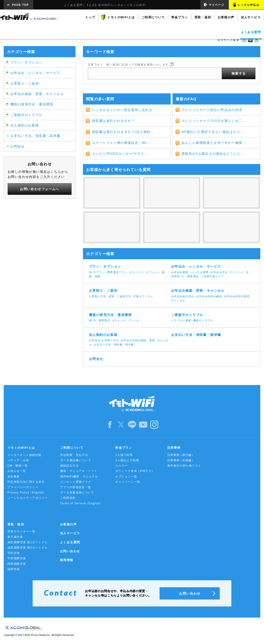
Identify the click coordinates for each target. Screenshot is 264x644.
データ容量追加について (77, 492)
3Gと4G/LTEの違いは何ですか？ (231, 193)
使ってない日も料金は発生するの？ (172, 193)
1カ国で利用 (124, 455)
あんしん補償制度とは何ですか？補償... (214, 143)
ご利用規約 (68, 498)
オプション (153, 272)
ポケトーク (136, 272)
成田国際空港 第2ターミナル (28, 548)
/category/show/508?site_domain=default (7, 104)
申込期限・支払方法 (74, 455)
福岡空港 (14, 569)
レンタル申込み (248, 5)
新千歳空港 (15, 537)
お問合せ (18, 146)
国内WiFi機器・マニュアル (79, 477)
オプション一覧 (126, 477)
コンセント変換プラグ (76, 482)
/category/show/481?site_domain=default (7, 115)
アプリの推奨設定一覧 (76, 487)
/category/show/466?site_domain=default (7, 73)
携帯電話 (104, 320)
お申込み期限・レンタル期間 (190, 272)
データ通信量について (76, 460)
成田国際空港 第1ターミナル (28, 542)
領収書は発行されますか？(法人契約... (123, 132)
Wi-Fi (93, 320)
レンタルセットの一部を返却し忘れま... (124, 110)
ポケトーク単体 (135, 471)
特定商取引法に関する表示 (26, 482)
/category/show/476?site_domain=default (7, 94)
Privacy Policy (27, 493)
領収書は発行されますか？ (113, 121)
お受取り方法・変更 (102, 296)
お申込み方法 (219, 272)
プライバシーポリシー (23, 487)
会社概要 (14, 477)
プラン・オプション (27, 62)
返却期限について (172, 227)
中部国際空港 (17, 558)
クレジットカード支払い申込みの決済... (214, 110)
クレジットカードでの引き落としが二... (214, 121)
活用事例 (181, 455)
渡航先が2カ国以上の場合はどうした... (213, 154)
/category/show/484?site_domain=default (7, 125)
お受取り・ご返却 (25, 83)
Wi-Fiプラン (97, 272)
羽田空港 (14, 553)
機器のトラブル (203, 320)
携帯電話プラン (117, 272)
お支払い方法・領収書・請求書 (35, 136)
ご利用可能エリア (212, 276)
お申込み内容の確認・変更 (138, 340)
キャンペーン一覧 (128, 482)
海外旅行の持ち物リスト (184, 466)
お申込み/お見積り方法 (104, 340)
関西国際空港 (17, 564)
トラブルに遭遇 (181, 320)
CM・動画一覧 (18, 466)
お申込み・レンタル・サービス (35, 73)
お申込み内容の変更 (237, 296)
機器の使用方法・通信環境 (32, 104)
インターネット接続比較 (24, 455)
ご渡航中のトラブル (27, 115)
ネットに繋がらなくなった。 (231, 227)
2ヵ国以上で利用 (127, 460)
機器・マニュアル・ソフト (79, 471)
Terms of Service (82, 504)
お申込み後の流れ (183, 296)
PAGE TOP (20, 5)
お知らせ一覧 (17, 471)
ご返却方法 (124, 296)
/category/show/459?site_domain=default (7, 62)
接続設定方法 (69, 466)
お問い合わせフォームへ (39, 189)
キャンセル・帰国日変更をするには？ (112, 227)
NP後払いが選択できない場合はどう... (213, 132)
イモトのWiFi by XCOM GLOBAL (29, 17)
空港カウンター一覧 (21, 531)
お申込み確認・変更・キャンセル (37, 94)
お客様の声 (68, 524)
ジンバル (134, 320)
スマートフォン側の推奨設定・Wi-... (122, 143)
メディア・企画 (18, 460)
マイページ (216, 5)
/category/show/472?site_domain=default (7, 83)
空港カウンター (143, 296)
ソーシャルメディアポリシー (28, 498)
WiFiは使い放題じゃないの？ (112, 193)
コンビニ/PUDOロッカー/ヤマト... (120, 154)
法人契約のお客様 (25, 125)
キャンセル (178, 300)
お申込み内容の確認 (209, 296)
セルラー (122, 466)
